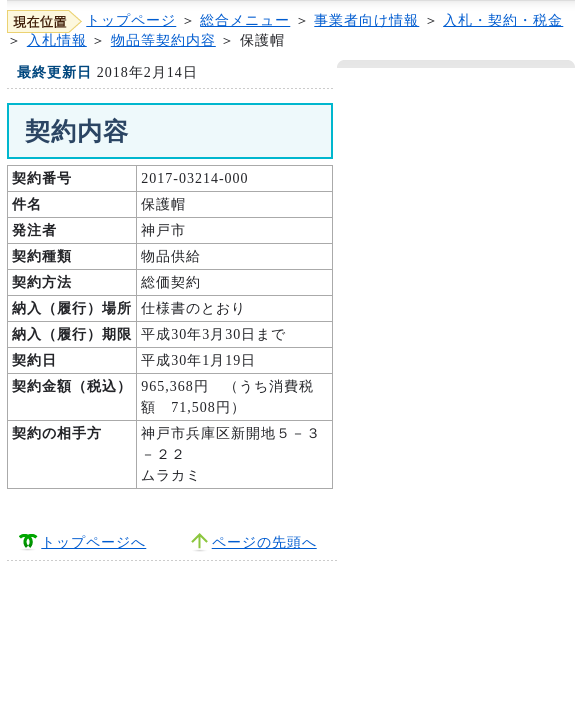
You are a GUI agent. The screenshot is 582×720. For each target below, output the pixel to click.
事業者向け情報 (366, 20)
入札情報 (57, 40)
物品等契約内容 (163, 40)
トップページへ (93, 542)
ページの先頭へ (264, 542)
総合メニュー (245, 20)
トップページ (131, 20)
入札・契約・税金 (503, 20)
